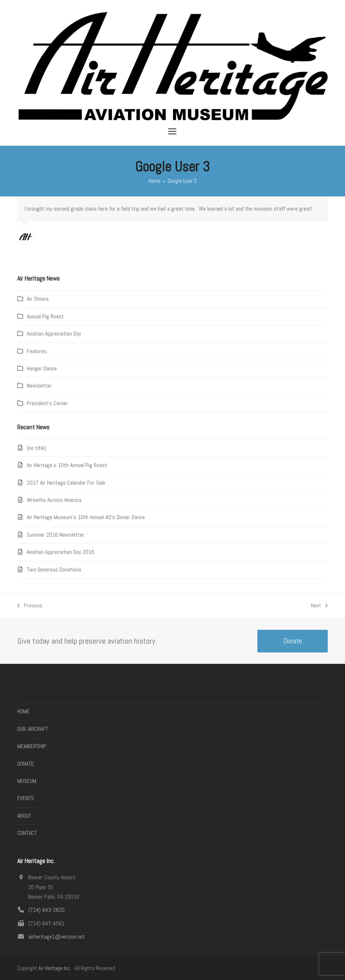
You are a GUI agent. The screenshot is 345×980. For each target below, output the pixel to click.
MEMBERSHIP (32, 746)
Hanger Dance (42, 368)
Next (319, 606)
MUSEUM (27, 781)
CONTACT (27, 833)
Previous (30, 606)
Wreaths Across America (54, 500)
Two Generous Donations (54, 569)
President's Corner (47, 403)
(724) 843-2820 (46, 910)
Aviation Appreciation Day (54, 334)
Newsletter (39, 386)
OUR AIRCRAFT (33, 729)
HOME (23, 711)
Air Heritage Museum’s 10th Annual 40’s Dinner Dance (86, 517)
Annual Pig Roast (45, 316)
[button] (172, 131)
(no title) (36, 448)
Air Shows (38, 299)
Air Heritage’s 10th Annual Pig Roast (67, 465)
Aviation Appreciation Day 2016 (60, 552)
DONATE (26, 764)
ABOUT (24, 816)
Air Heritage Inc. (55, 968)
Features (37, 351)
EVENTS (26, 798)
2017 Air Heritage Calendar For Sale (66, 483)
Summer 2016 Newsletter (56, 535)
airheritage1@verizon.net (56, 937)
